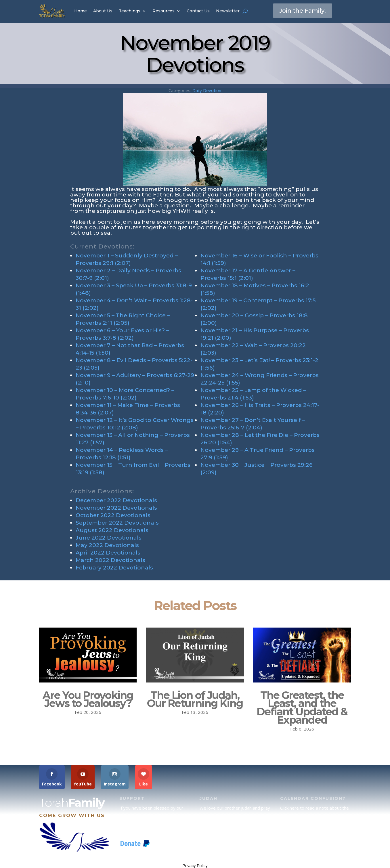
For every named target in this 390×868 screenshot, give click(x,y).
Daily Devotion (207, 90)
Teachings (130, 11)
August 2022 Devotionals (112, 530)
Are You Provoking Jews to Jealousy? (88, 699)
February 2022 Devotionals (114, 568)
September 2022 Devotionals (117, 523)
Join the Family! (303, 11)
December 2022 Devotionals (116, 500)
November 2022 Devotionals (116, 508)
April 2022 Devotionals (108, 553)
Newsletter (228, 11)
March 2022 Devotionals (110, 560)
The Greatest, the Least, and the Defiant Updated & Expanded (302, 708)
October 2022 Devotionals (113, 515)
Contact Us (198, 11)
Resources (164, 11)
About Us (103, 11)
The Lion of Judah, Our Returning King (195, 699)
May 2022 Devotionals (107, 545)
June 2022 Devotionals (109, 538)
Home (81, 11)
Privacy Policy (195, 866)
